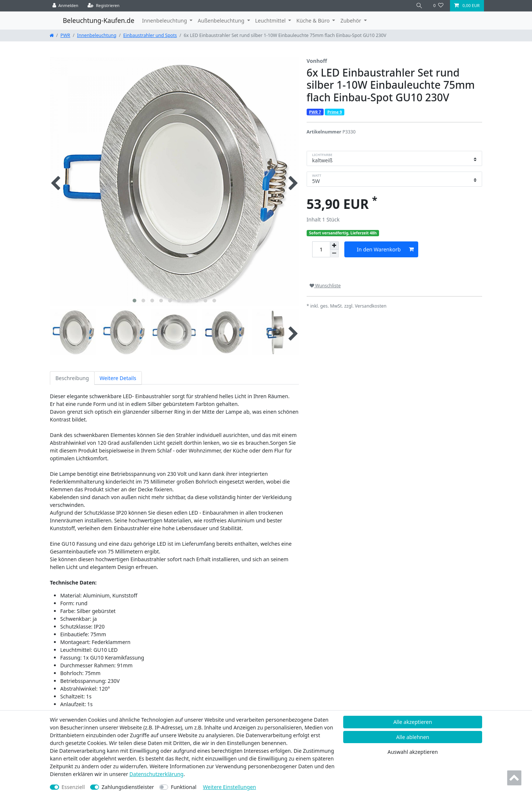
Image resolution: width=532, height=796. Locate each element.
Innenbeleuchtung (97, 35)
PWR (65, 35)
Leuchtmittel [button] (271, 21)
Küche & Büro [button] (313, 21)
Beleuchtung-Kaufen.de (99, 20)
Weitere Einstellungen (229, 787)
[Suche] (419, 6)
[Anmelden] (66, 6)
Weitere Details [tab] (118, 378)
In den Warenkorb (385, 249)
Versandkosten (371, 306)
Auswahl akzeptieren (413, 752)
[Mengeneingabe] (321, 249)
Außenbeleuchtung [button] (222, 21)
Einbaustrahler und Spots (150, 35)
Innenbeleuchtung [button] (165, 21)
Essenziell (73, 787)
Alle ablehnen (413, 737)
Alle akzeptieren (413, 722)
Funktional (183, 787)
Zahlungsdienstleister (128, 787)
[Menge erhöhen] (334, 245)
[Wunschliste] (438, 6)
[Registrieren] (104, 6)
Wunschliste (325, 286)
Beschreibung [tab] (72, 378)
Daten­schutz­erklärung (156, 774)
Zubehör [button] (351, 21)
